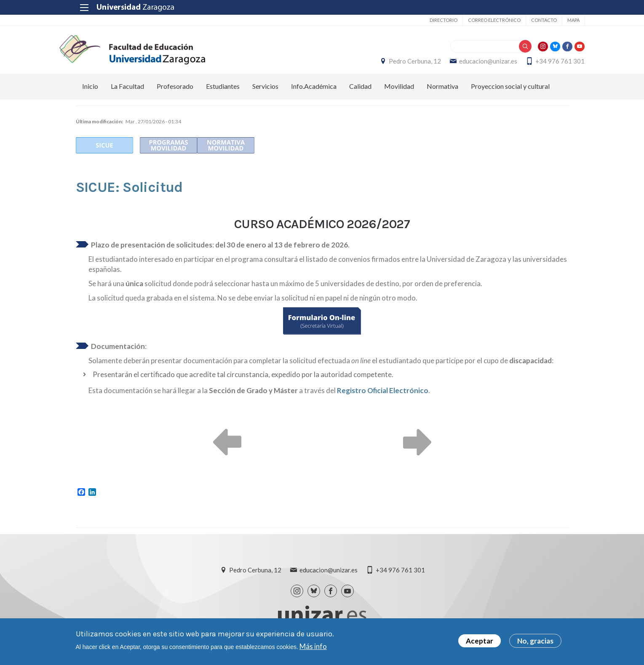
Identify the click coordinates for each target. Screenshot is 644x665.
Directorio (427, 20)
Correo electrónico (478, 20)
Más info (313, 646)
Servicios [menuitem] (265, 91)
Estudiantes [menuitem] (223, 91)
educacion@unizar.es (472, 64)
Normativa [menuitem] (442, 91)
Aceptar (480, 641)
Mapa (557, 20)
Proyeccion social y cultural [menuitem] (510, 91)
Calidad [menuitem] (360, 91)
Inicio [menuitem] (90, 91)
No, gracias (535, 641)
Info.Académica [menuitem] (314, 91)
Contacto (528, 20)
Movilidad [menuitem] (399, 91)
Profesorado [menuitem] (175, 91)
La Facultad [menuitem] (127, 91)
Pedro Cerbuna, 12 (399, 64)
